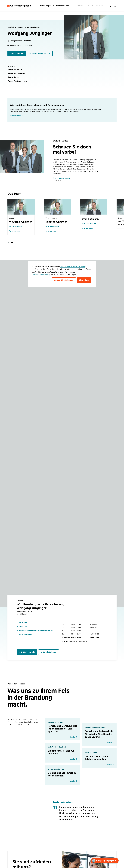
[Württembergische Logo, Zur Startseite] (19, 6)
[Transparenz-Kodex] (61, 179)
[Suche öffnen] (110, 6)
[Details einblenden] (74, 737)
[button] (15, 70)
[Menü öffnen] (115, 6)
